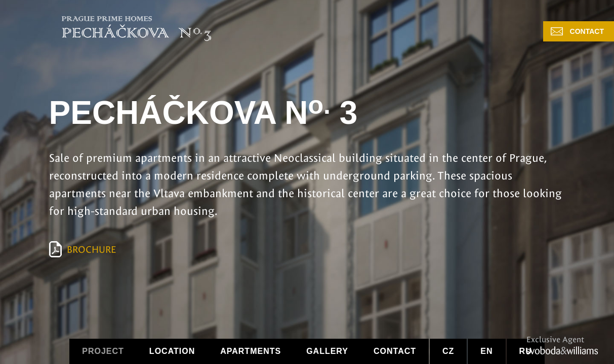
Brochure (91, 250)
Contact (587, 31)
